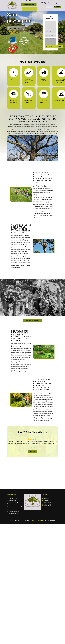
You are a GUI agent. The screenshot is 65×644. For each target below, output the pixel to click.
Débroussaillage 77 (13, 513)
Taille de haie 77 (13, 501)
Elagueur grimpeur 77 (14, 511)
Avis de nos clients (29, 9)
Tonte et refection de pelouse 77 (15, 504)
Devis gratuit (16, 28)
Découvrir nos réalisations (32, 320)
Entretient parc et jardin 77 (15, 509)
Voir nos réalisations (29, 5)
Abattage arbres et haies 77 (15, 498)
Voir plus (33, 452)
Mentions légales (37, 521)
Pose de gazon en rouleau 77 (16, 507)
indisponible (28, 1)
